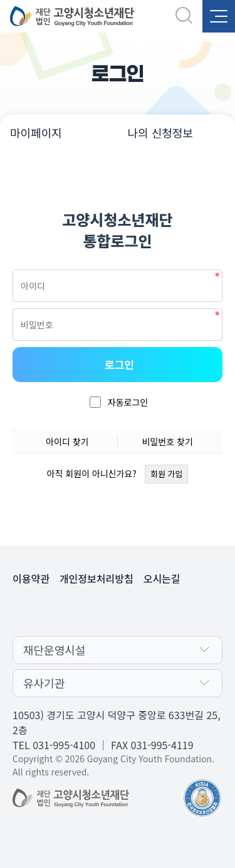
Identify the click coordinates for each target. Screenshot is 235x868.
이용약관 (31, 578)
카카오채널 (80, 611)
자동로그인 (128, 402)
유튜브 (130, 611)
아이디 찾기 (67, 442)
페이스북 (105, 611)
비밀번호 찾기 (168, 442)
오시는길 (162, 578)
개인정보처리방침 (97, 578)
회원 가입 (166, 474)
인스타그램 (155, 611)
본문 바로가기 (0, 0)
